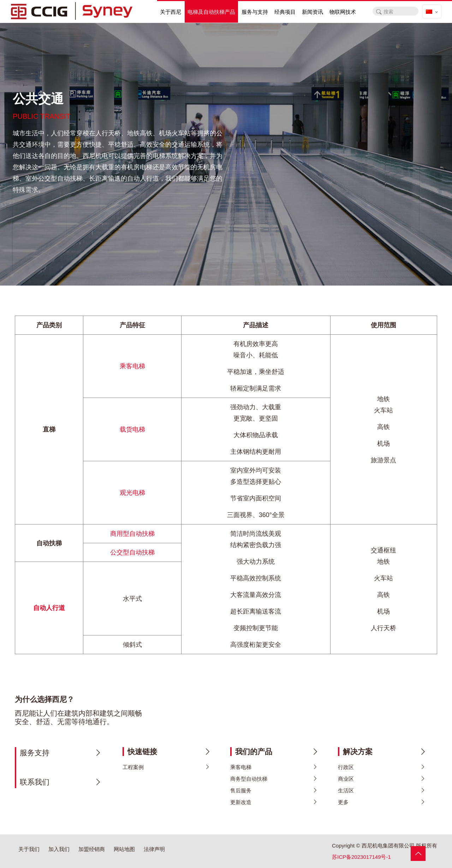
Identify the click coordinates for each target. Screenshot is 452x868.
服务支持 (35, 753)
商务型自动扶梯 (249, 779)
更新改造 (241, 802)
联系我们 (35, 782)
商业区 (346, 779)
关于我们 (29, 849)
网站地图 (124, 849)
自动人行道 (49, 608)
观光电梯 (132, 493)
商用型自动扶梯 (132, 534)
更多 (343, 802)
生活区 (346, 790)
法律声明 (154, 849)
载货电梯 (132, 429)
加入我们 (59, 849)
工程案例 (133, 767)
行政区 (346, 767)
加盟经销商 (92, 849)
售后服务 (241, 790)
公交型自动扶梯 (132, 552)
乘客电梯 (132, 366)
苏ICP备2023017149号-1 (361, 857)
